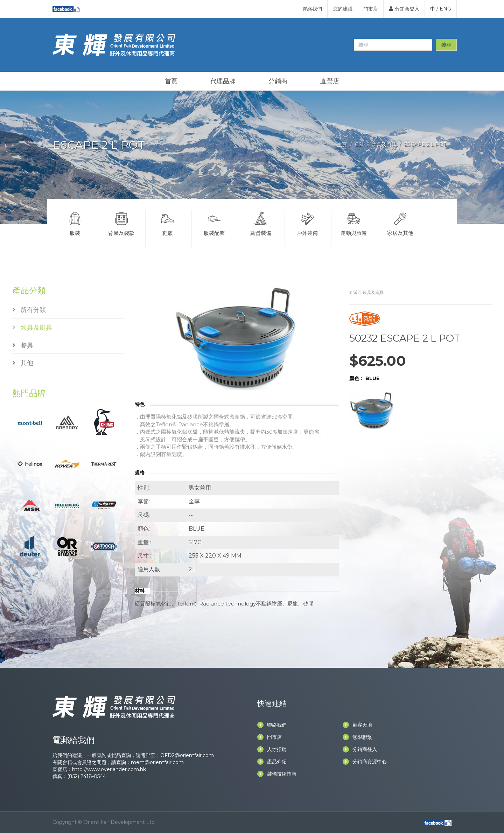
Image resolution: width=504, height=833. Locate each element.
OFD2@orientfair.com (187, 755)
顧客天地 (357, 725)
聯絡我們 (312, 9)
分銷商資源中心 (365, 762)
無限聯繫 (357, 737)
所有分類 (29, 310)
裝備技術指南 (277, 774)
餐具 (23, 345)
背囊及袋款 (121, 223)
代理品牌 (223, 81)
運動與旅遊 (354, 223)
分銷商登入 (404, 9)
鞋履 (168, 223)
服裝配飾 (214, 223)
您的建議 (343, 9)
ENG (445, 9)
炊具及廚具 (384, 145)
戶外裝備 (307, 223)
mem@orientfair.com (157, 762)
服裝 (75, 223)
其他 (23, 363)
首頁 (171, 81)
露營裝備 (261, 223)
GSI (359, 145)
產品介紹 (272, 762)
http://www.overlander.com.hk (109, 769)
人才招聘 (272, 749)
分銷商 (278, 81)
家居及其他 (401, 223)
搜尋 (446, 45)
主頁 (342, 145)
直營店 (330, 81)
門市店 (371, 9)
